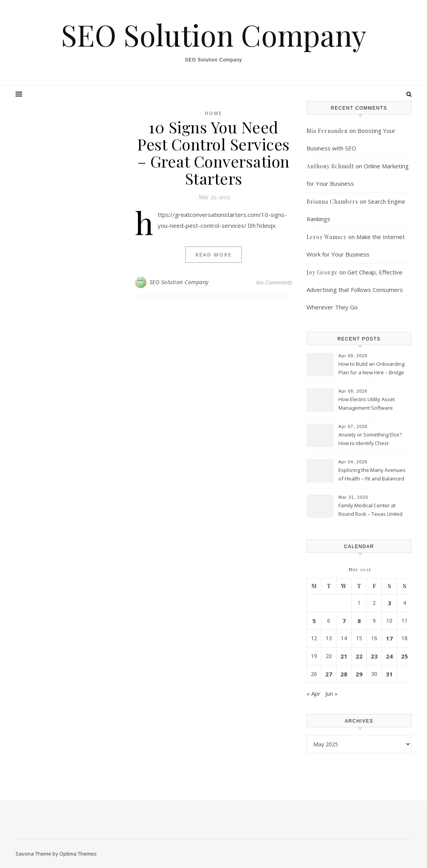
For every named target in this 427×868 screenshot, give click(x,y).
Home (213, 113)
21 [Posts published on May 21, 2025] (344, 656)
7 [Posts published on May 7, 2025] (344, 621)
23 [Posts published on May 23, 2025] (374, 656)
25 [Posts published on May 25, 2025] (404, 656)
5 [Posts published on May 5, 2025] (314, 621)
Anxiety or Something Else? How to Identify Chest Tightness (370, 440)
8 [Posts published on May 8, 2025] (359, 621)
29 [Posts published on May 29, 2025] (359, 674)
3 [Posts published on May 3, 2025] (390, 603)
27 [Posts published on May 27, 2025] (329, 674)
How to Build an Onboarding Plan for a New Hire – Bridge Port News (371, 369)
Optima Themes (78, 854)
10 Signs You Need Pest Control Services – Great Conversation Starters (213, 153)
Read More (213, 255)
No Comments (274, 282)
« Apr (314, 693)
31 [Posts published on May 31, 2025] (389, 674)
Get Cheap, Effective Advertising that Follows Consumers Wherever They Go (355, 290)
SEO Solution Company (214, 35)
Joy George (322, 272)
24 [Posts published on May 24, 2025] (389, 656)
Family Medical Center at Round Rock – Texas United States (370, 510)
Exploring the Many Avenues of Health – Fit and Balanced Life (372, 475)
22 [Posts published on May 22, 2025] (359, 656)
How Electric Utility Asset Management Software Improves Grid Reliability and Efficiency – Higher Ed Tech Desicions (372, 404)
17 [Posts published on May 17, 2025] (389, 638)
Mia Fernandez (327, 131)
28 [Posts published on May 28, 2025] (344, 674)
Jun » (331, 693)
